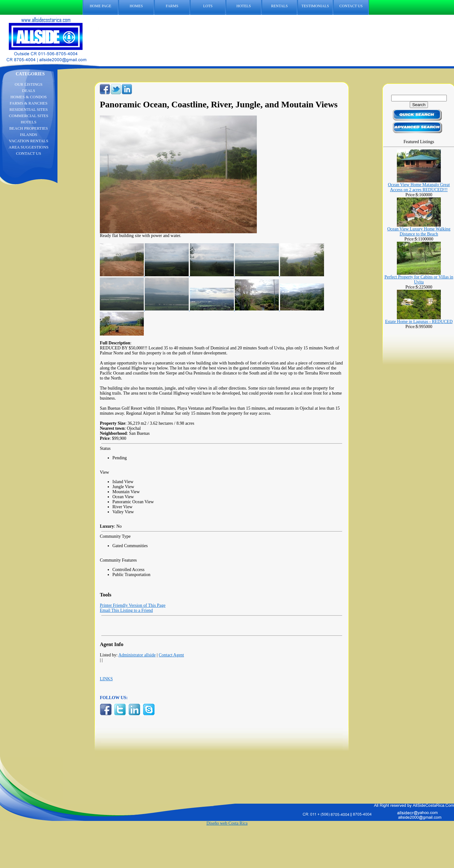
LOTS (208, 6)
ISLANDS (29, 135)
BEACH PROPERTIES (28, 128)
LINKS (106, 679)
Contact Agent (172, 655)
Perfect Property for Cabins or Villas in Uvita (419, 280)
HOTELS (244, 6)
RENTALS (279, 6)
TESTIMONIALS (315, 6)
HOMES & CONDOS (29, 97)
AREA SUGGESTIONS (29, 147)
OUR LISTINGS (29, 84)
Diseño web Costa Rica (227, 823)
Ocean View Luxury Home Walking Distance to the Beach (419, 232)
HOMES (136, 6)
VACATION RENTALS (28, 141)
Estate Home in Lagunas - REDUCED (419, 322)
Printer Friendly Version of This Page (133, 605)
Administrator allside (137, 655)
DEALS (29, 91)
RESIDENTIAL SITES (29, 109)
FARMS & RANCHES (29, 103)
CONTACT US (354, 6)
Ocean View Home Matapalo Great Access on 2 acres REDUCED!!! (419, 187)
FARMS (172, 6)
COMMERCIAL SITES (29, 116)
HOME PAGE (101, 6)
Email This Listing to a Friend (126, 610)
